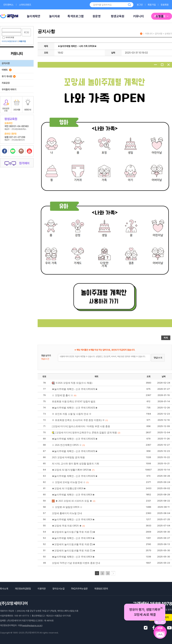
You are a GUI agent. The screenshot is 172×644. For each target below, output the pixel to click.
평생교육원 (118, 16)
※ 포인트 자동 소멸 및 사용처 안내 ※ (72, 414)
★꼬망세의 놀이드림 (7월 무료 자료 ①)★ (74, 532)
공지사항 (6, 63)
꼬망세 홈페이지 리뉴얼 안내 (67, 513)
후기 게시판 (9, 76)
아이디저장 (8, 38)
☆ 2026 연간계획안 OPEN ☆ (68, 445)
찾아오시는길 (58, 589)
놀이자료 (55, 16)
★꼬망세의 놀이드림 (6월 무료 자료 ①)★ (74, 551)
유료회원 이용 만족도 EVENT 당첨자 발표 (74, 402)
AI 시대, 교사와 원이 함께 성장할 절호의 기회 (76, 464)
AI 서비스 (13, 16)
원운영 (97, 16)
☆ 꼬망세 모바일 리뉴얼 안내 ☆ (70, 482)
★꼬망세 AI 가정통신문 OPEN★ (69, 488)
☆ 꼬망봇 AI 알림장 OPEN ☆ (67, 507)
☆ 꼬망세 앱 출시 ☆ (64, 395)
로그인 (140, 5)
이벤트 (7, 70)
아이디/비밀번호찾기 (10, 41)
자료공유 (6, 83)
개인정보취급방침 (23, 589)
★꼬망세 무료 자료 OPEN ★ (68, 526)
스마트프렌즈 (25, 5)
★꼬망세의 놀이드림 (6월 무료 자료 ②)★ (74, 544)
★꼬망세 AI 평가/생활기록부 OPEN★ (73, 470)
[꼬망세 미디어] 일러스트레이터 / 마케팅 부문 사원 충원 (81, 426)
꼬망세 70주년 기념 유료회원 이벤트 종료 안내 (76, 563)
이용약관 (42, 589)
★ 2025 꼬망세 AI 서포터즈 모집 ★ (74, 501)
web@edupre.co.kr (32, 625)
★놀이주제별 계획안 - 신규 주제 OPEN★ (73, 495)
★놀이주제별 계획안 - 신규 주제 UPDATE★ (75, 389)
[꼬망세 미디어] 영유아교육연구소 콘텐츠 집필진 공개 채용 (86, 433)
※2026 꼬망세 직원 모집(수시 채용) (72, 383)
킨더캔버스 (8, 5)
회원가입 (152, 5)
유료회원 (165, 5)
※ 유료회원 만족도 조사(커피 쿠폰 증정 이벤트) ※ (80, 420)
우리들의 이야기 (9, 89)
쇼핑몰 (160, 16)
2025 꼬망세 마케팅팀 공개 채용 (68, 457)
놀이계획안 (34, 16)
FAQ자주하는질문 (79, 589)
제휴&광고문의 (101, 589)
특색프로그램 (76, 16)
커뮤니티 (139, 16)
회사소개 (4, 589)
